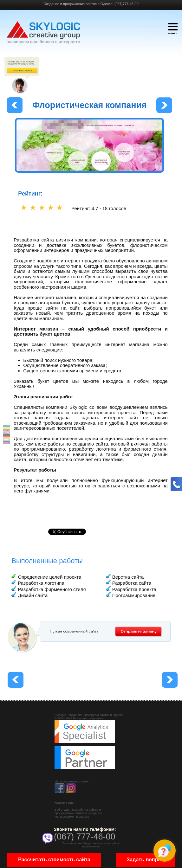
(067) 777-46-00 (85, 837)
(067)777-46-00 (127, 4)
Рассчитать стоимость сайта (54, 860)
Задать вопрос (145, 860)
